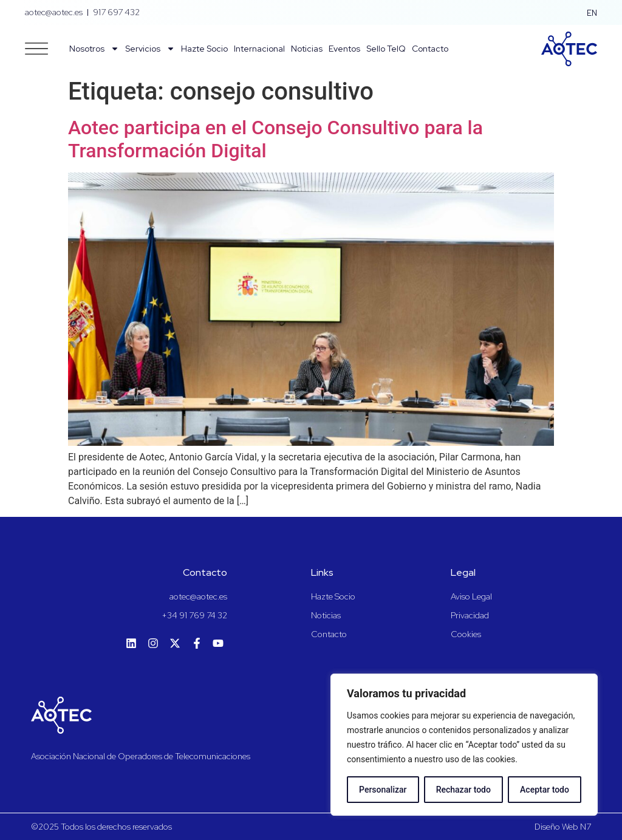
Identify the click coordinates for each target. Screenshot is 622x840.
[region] (464, 745)
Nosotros (94, 49)
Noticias (307, 49)
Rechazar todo (463, 790)
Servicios (150, 49)
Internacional (259, 49)
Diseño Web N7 (563, 827)
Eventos (344, 49)
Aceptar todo (545, 790)
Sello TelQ (386, 49)
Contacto (430, 49)
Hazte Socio (204, 49)
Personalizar (383, 790)
